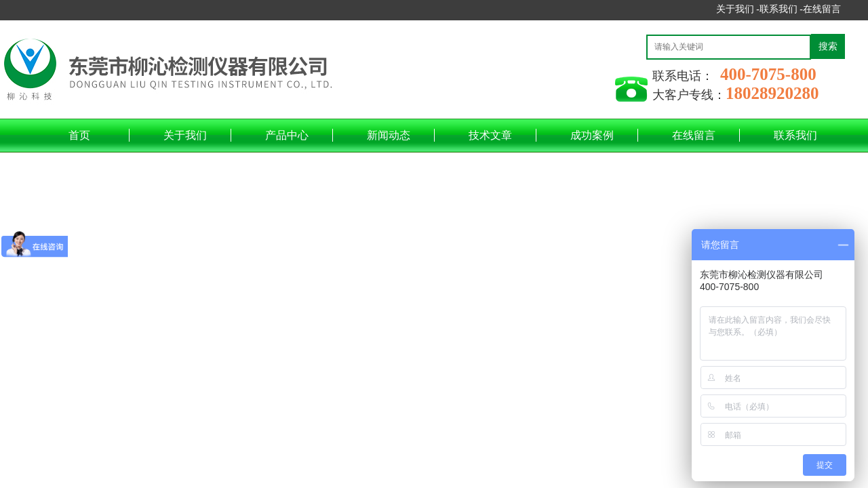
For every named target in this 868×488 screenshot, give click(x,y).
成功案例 (592, 135)
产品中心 (287, 135)
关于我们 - (738, 9)
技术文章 (490, 135)
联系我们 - (781, 9)
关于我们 (185, 135)
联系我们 (795, 135)
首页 (79, 135)
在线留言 (822, 9)
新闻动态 (389, 135)
